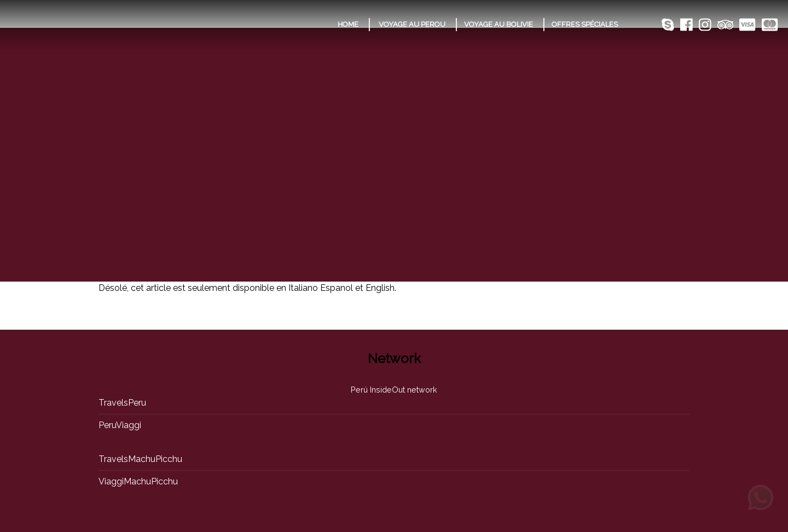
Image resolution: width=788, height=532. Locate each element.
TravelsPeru (122, 403)
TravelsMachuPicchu (140, 459)
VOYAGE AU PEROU (412, 24)
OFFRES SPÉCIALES (585, 24)
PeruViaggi (120, 425)
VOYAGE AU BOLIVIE (499, 24)
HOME (348, 24)
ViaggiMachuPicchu (138, 481)
